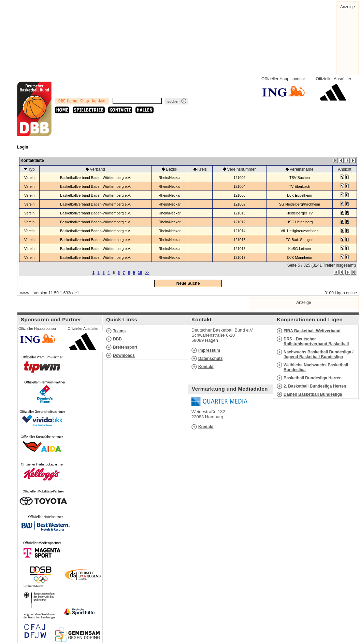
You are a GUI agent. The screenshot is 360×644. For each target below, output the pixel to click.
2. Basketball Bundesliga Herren (315, 386)
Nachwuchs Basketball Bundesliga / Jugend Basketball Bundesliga (319, 354)
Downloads (124, 355)
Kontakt (206, 367)
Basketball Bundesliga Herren (313, 378)
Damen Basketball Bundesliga (313, 394)
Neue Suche (188, 283)
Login (23, 147)
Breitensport (125, 347)
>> (147, 272)
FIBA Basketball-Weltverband (312, 331)
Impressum (209, 350)
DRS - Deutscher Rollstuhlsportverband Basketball (316, 341)
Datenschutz (210, 359)
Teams (119, 331)
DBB (117, 339)
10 (140, 272)
